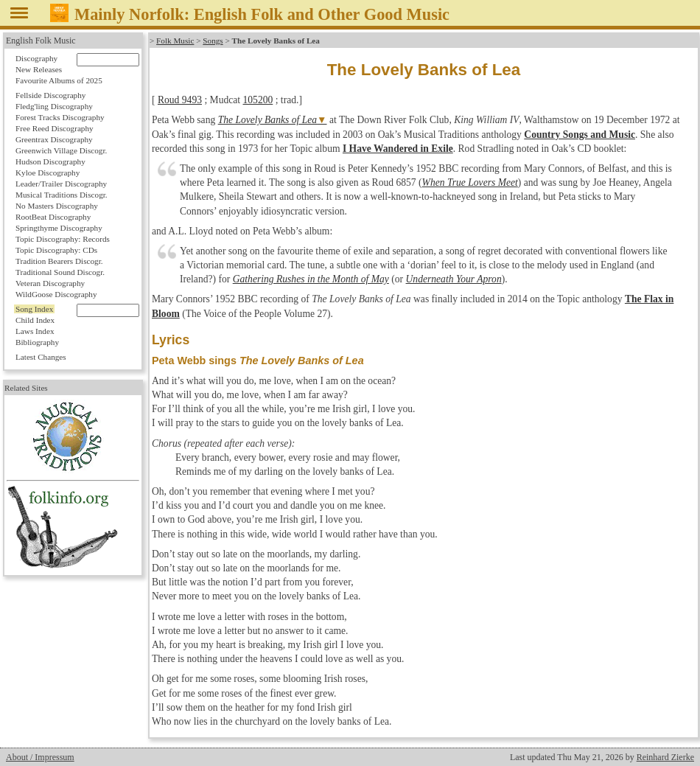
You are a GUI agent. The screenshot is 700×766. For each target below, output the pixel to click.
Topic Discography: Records (63, 239)
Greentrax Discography (54, 139)
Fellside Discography (50, 95)
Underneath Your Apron (454, 279)
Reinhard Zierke (665, 757)
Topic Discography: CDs (56, 250)
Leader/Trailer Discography (61, 184)
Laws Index (35, 331)
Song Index (34, 309)
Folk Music (175, 41)
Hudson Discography (50, 161)
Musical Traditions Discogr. (62, 195)
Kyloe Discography (48, 173)
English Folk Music (41, 41)
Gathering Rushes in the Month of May (311, 279)
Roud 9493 (180, 100)
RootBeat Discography (53, 217)
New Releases (39, 69)
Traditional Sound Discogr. (60, 272)
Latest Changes (41, 357)
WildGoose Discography (56, 294)
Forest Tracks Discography (60, 117)
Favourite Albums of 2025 (59, 80)
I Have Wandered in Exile (398, 149)
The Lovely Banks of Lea (267, 120)
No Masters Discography (57, 206)
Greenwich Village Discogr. (61, 150)
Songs (213, 41)
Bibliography (37, 342)
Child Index (35, 320)
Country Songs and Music (580, 135)
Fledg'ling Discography (54, 106)
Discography (36, 58)
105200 (258, 100)
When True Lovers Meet (470, 182)
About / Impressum (40, 757)
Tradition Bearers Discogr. (59, 261)
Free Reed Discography (55, 128)
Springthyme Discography (59, 228)
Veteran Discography (50, 283)
